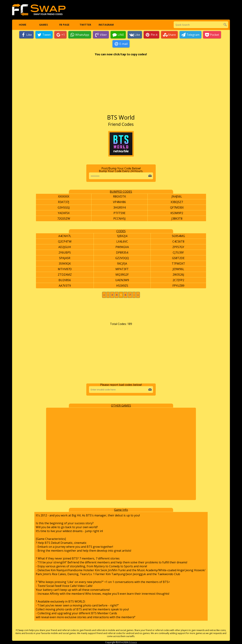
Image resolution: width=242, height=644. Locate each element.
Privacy (133, 642)
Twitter (85, 25)
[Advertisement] (121, 87)
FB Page (64, 25)
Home (22, 25)
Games (43, 25)
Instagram (106, 25)
